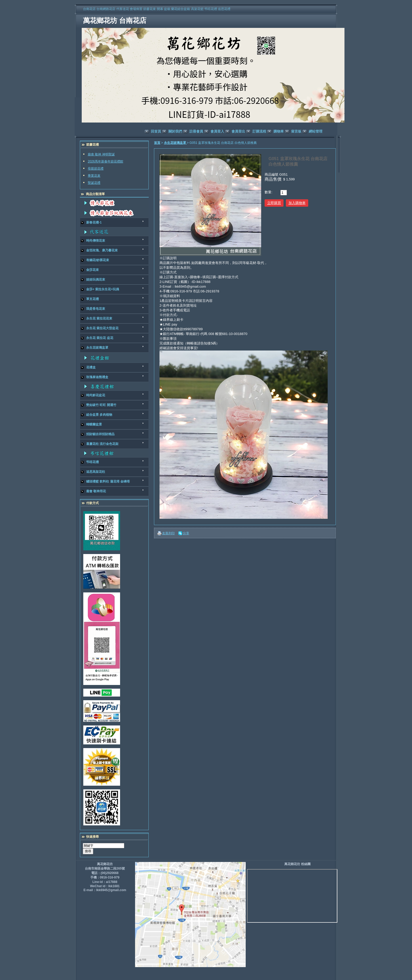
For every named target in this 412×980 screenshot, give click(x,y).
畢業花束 (94, 176)
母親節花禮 (96, 169)
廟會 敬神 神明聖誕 (101, 154)
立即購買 (274, 203)
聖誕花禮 (94, 183)
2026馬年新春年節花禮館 (105, 161)
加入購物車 (297, 203)
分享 (186, 533)
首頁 (157, 143)
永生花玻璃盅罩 (175, 143)
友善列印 (168, 533)
